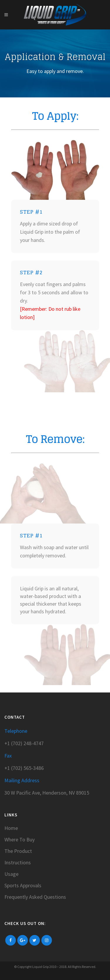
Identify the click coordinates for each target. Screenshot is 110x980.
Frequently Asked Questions (35, 897)
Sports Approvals (23, 886)
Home (11, 828)
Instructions (18, 863)
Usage (11, 874)
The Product (18, 851)
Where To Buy (20, 840)
